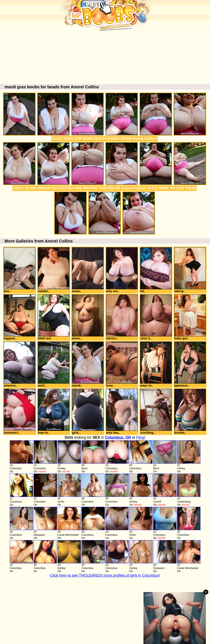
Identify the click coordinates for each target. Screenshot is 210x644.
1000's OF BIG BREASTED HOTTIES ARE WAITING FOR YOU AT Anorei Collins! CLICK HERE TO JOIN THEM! (105, 188)
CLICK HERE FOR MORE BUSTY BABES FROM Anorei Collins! (105, 139)
